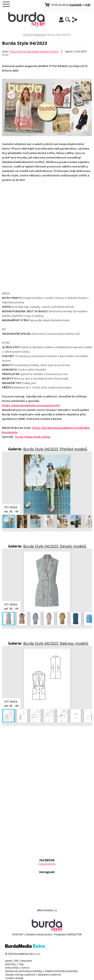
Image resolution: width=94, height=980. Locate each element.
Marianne (27, 961)
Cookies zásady (14, 978)
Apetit (9, 961)
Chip (21, 964)
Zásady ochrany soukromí (20, 975)
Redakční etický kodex (39, 934)
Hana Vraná (17, 51)
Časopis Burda (47, 864)
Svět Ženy (10, 964)
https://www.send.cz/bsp (32, 437)
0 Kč (88, 5)
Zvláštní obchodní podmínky (61, 971)
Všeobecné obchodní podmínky (23, 971)
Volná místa (12, 968)
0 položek (75, 5)
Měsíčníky (40, 35)
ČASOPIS (28, 35)
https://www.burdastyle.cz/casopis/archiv (31, 405)
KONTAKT (18, 934)
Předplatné (60, 934)
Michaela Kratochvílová (42, 51)
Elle (17, 961)
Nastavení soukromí (49, 975)
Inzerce (25, 968)
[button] (88, 458)
